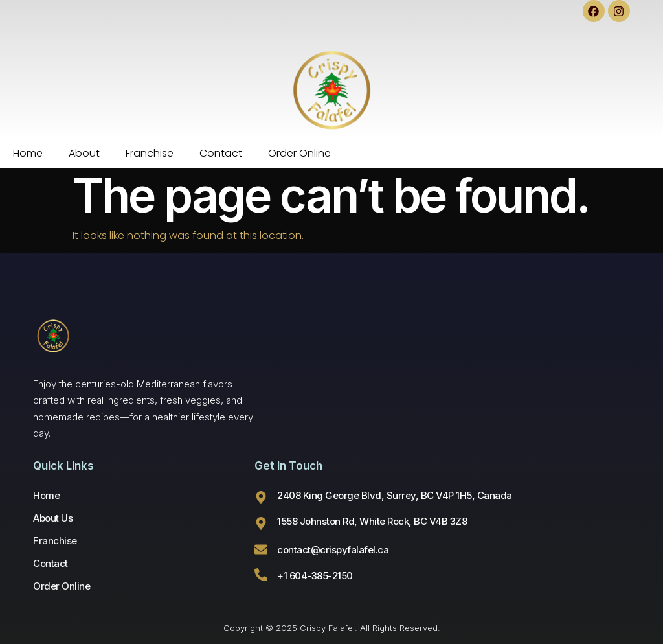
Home (28, 153)
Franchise (150, 153)
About (84, 153)
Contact (221, 153)
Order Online (299, 153)
